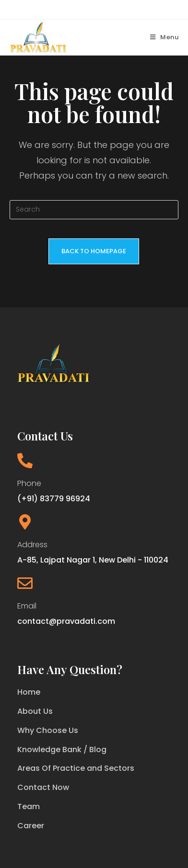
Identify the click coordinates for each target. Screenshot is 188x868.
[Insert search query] (94, 210)
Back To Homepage (94, 251)
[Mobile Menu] (164, 37)
